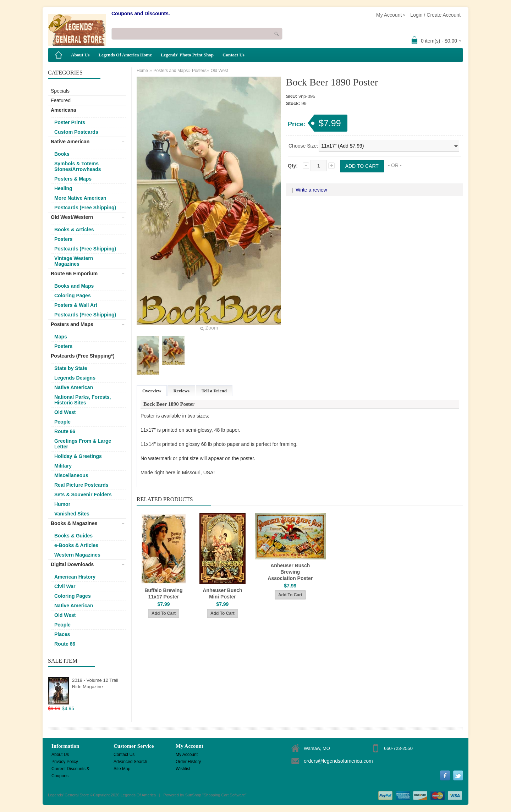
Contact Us (233, 55)
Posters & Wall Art (76, 305)
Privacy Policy (65, 762)
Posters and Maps (72, 324)
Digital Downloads (72, 564)
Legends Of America (138, 795)
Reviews (181, 391)
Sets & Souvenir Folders (83, 495)
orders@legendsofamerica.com (338, 761)
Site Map (122, 769)
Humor (62, 504)
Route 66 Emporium (74, 274)
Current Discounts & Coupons (70, 769)
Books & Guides (73, 536)
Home (142, 71)
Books (62, 154)
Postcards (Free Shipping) (85, 208)
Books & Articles (74, 230)
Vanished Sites (72, 514)
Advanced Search (130, 762)
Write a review (311, 190)
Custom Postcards (76, 132)
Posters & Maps (73, 179)
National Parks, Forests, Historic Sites (83, 400)
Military (63, 466)
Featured (61, 100)
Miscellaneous (71, 475)
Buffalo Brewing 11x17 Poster (163, 593)
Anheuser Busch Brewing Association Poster (290, 572)
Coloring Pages (73, 295)
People (62, 422)
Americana (64, 110)
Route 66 (65, 431)
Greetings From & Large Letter (83, 444)
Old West (65, 412)
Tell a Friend (214, 391)
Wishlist (183, 769)
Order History (188, 762)
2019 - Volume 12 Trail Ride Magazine (95, 683)
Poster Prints (70, 122)
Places (62, 634)
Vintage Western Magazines (74, 261)
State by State (71, 368)
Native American (70, 142)
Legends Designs (75, 378)
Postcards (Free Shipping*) (83, 356)
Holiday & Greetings (78, 456)
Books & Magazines (74, 523)
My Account (187, 755)
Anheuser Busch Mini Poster (222, 593)
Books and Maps (74, 286)
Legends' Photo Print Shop (187, 55)
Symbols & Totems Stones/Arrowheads (78, 166)
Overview (152, 391)
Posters (63, 239)
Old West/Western (72, 217)
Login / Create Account (435, 15)
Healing (63, 188)
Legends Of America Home (125, 55)
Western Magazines (77, 555)
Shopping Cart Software (224, 795)
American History (75, 577)
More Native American (80, 198)
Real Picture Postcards (81, 485)
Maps (61, 337)
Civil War (65, 586)
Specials (60, 91)
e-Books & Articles (76, 545)
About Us (80, 55)
